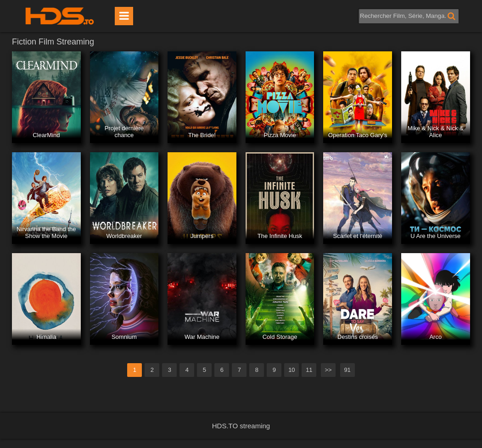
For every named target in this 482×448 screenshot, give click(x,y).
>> (328, 370)
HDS (60, 16)
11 (309, 370)
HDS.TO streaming (241, 426)
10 (291, 370)
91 (347, 370)
